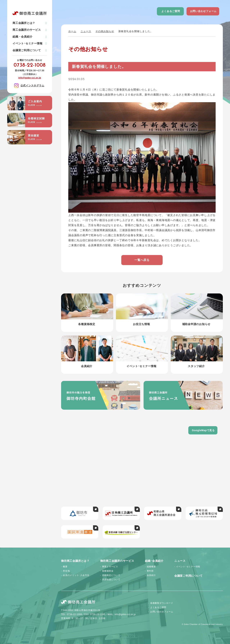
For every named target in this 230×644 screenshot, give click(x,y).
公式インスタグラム (29, 86)
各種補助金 (108, 571)
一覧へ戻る (142, 260)
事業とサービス (110, 567)
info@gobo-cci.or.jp (30, 78)
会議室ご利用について (27, 50)
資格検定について (111, 575)
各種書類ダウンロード (162, 603)
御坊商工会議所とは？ (75, 561)
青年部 (150, 571)
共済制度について (111, 580)
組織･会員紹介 (154, 561)
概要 (65, 567)
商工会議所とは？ (24, 23)
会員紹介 (151, 575)
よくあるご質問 (171, 11)
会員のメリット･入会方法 (76, 575)
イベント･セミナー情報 (27, 43)
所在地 (66, 571)
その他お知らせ (105, 31)
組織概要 (151, 567)
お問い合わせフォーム (203, 11)
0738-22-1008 (30, 65)
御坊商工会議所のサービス (117, 561)
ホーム (72, 31)
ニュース (86, 31)
